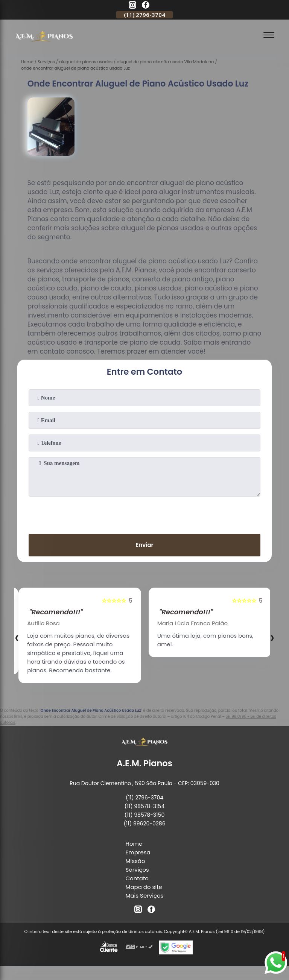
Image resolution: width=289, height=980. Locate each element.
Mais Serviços (145, 896)
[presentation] (144, 514)
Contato (137, 878)
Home (134, 844)
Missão (135, 861)
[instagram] (132, 6)
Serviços (137, 870)
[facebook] (146, 6)
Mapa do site (144, 887)
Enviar (144, 545)
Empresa (138, 852)
